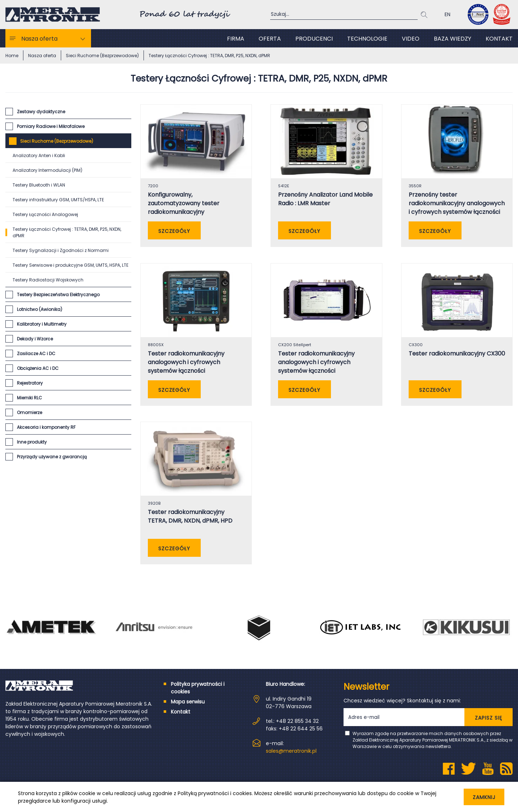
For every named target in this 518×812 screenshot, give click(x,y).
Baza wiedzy (453, 39)
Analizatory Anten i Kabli (39, 155)
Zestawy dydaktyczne (41, 112)
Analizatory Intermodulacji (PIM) (47, 170)
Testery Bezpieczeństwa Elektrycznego (58, 295)
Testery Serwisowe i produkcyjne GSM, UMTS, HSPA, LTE (71, 265)
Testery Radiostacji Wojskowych (48, 280)
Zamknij (478, 797)
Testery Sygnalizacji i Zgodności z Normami (61, 250)
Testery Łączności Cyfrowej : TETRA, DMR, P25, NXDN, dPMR (67, 232)
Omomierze (29, 412)
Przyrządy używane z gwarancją (52, 457)
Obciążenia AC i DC (38, 368)
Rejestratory (30, 383)
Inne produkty (32, 442)
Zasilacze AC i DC (36, 354)
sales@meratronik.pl (291, 759)
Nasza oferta (39, 39)
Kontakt (499, 39)
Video (411, 39)
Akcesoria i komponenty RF (46, 427)
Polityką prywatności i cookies (215, 793)
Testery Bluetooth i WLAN (39, 185)
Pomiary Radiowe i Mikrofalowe (51, 126)
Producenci (314, 39)
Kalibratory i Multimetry (42, 324)
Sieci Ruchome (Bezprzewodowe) (57, 141)
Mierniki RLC (29, 398)
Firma (236, 39)
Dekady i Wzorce (35, 339)
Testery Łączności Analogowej (45, 214)
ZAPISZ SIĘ (489, 726)
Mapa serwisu (188, 710)
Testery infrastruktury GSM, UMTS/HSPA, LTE (58, 200)
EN (447, 14)
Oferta (270, 39)
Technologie (367, 39)
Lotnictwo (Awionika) (40, 309)
